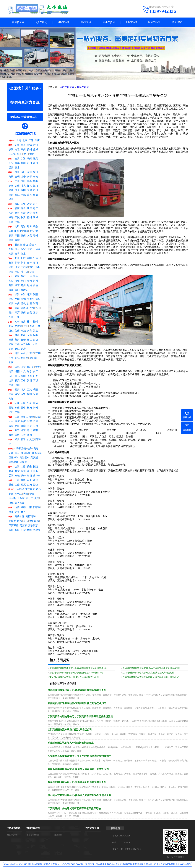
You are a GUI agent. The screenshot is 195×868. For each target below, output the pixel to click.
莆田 (11, 177)
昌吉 (26, 521)
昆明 (17, 336)
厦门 (23, 172)
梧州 (35, 322)
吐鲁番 (12, 521)
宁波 (23, 159)
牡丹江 (29, 499)
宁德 (36, 177)
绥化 (11, 503)
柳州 (23, 322)
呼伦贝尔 (37, 453)
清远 (11, 195)
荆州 (36, 281)
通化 (11, 485)
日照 (17, 218)
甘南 (36, 426)
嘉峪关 (24, 417)
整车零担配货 (33, 835)
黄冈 (11, 286)
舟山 (23, 163)
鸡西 (38, 490)
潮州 (36, 191)
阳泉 (29, 403)
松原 (23, 485)
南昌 (17, 308)
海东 (23, 431)
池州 (11, 240)
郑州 (17, 259)
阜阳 (17, 236)
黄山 (38, 231)
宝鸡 (29, 390)
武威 (17, 422)
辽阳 (11, 476)
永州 (17, 304)
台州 (29, 163)
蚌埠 (29, 227)
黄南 (35, 431)
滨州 (11, 222)
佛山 (35, 182)
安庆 (32, 231)
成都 (17, 367)
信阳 (11, 272)
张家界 (31, 299)
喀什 (11, 530)
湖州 (29, 159)
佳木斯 (12, 499)
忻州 (36, 408)
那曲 (11, 512)
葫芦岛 (37, 476)
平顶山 (37, 259)
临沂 (23, 218)
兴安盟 (34, 458)
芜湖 (23, 227)
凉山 (17, 385)
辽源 (35, 481)
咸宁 (17, 286)
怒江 (17, 349)
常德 (23, 299)
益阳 (38, 299)
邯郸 (11, 249)
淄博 (29, 209)
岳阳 (17, 299)
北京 (25, 141)
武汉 (17, 277)
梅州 (11, 200)
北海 (11, 326)
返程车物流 (132, 22)
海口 (17, 204)
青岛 (23, 209)
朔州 (17, 408)
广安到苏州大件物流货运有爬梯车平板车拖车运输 (74, 809)
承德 (38, 249)
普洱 (17, 340)
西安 (17, 390)
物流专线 (86, 22)
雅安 (17, 381)
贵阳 (17, 354)
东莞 (29, 182)
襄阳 (11, 281)
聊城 (36, 218)
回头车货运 (109, 22)
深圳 (23, 182)
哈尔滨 (20, 490)
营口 (29, 471)
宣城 (17, 240)
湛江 (11, 191)
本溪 (11, 471)
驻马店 (24, 272)
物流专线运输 (33, 828)
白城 (29, 485)
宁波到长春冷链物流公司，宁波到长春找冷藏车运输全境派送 (80, 717)
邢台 (17, 249)
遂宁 (29, 372)
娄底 (29, 304)
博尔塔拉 (34, 521)
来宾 (29, 331)
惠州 (17, 186)
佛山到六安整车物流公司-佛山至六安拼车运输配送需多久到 (79, 796)
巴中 (23, 381)
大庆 (26, 494)
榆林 (29, 394)
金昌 (32, 417)
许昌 (11, 268)
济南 (17, 209)
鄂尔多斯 (26, 453)
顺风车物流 (154, 22)
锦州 (23, 471)
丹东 (17, 471)
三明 (17, 177)
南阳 (32, 268)
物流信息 (58, 835)
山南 (29, 508)
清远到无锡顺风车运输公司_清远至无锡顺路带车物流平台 (76, 673)
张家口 (31, 249)
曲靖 (23, 336)
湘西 (36, 304)
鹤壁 (17, 263)
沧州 (11, 254)
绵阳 (17, 372)
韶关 (29, 186)
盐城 (36, 150)
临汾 (11, 413)
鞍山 (29, 467)
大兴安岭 (20, 503)
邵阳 (11, 299)
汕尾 (29, 195)
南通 (17, 150)
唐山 (26, 245)
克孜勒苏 (33, 526)
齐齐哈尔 (30, 490)
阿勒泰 (37, 530)
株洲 (23, 295)
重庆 (37, 141)
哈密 (20, 521)
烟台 (17, 213)
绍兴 (11, 163)
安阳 (11, 263)
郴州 (11, 304)
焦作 (29, 263)
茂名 (17, 191)
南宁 (17, 322)
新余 (11, 313)
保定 (23, 249)
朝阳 (29, 476)
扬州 (29, 150)
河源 (23, 195)
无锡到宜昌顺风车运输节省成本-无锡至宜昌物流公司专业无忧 (151, 669)
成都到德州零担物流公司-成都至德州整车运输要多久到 (77, 690)
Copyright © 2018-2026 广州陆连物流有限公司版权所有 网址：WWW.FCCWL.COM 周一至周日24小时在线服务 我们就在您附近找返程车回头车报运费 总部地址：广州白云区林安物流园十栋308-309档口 (98, 865)
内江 (36, 372)
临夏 (29, 426)
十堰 (29, 277)
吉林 (23, 481)
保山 (35, 336)
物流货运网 (18, 22)
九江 (38, 308)
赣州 (23, 313)
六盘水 (24, 354)
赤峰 (11, 453)
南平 (29, 177)
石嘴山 (24, 440)
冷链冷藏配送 (14, 828)
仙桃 (36, 286)
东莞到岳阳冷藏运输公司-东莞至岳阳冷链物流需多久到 (77, 782)
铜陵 (26, 231)
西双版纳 (26, 345)
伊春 (32, 494)
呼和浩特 (21, 449)
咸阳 (35, 390)
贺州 (17, 331)
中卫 (11, 444)
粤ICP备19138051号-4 (131, 849)
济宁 (29, 213)
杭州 (17, 159)
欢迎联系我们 (13, 835)
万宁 (29, 204)
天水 (11, 422)
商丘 (38, 268)
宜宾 (29, 376)
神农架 (24, 290)
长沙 (17, 295)
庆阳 (11, 426)
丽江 (29, 340)
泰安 (36, 213)
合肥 (17, 227)
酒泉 (36, 422)
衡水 (23, 254)
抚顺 (35, 467)
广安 (36, 376)
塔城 (29, 530)
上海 (19, 141)
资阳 (29, 381)
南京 (23, 145)
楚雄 (36, 340)
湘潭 (29, 295)
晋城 (11, 408)
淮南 (35, 227)
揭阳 (23, 191)
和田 (17, 530)
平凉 (29, 422)
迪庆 (23, 349)
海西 (29, 435)
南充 (17, 376)
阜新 (36, 471)
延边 (36, 485)
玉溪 (29, 336)
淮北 (20, 231)
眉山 (23, 376)
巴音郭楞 (13, 526)
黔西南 (24, 358)
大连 (23, 467)
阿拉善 (23, 462)
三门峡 (24, 268)
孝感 (29, 281)
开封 (23, 259)
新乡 (23, 263)
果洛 (17, 435)
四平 (29, 481)
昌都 (23, 508)
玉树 (23, 435)
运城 (29, 408)
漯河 (17, 268)
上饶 (17, 317)
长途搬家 (177, 22)
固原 (38, 440)
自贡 (23, 367)
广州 (17, 182)
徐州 (32, 154)
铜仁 (17, 358)
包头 (30, 449)
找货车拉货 (41, 22)
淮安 (20, 154)
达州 (11, 381)
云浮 (29, 191)
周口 (17, 272)
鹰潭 (17, 313)
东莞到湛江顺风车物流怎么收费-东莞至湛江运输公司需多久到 (78, 669)
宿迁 (26, 154)
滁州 (11, 236)
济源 (32, 272)
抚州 (11, 317)
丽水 (17, 168)
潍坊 (23, 213)
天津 (31, 141)
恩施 (29, 286)
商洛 (11, 399)
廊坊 (17, 254)
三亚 (23, 204)
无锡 (29, 145)
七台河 (21, 499)
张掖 (23, 422)
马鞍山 (12, 231)
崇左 (36, 331)
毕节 (11, 358)
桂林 (29, 322)
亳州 (36, 236)
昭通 (11, 340)
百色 (11, 331)
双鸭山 (18, 494)
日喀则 (37, 508)
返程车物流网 (67, 88)
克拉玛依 (30, 517)
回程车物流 (63, 22)
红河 (11, 345)
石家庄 (18, 245)
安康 (36, 394)
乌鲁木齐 (19, 517)
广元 (23, 372)
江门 (36, 186)
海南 (11, 435)
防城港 (18, 326)
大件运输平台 (92, 828)
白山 (17, 485)
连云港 (12, 154)
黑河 (37, 499)
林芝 (23, 512)
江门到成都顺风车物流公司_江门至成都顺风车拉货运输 (148, 673)
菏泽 (17, 222)
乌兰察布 (24, 458)
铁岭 (23, 476)
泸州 (38, 367)
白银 (38, 417)
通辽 (17, 453)
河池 (23, 331)
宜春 (36, 313)
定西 (17, 426)
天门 (17, 290)
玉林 (38, 326)
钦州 (26, 326)
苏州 (17, 145)
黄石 (23, 277)
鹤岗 (11, 494)
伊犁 (23, 530)
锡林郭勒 (13, 462)
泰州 (23, 150)
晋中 (23, 408)
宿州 (23, 236)
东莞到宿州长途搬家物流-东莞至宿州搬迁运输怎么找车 (77, 704)
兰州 (17, 417)
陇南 (23, 426)
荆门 (23, 281)
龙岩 (23, 177)
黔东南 (33, 358)
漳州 (29, 172)
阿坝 (36, 381)
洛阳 (29, 259)
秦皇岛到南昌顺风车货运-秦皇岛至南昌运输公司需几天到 (78, 769)
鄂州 (17, 281)
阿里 (17, 512)
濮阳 (36, 263)
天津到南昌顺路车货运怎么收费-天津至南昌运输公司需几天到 (151, 677)
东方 (35, 204)
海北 (29, 431)
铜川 (23, 390)
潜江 (11, 290)
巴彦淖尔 (13, 458)
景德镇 (24, 308)
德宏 (11, 349)
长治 (35, 403)
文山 (17, 345)
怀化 (23, 304)
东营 (11, 213)
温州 (11, 168)
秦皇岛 (33, 245)
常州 (35, 145)
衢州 (36, 163)
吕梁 (17, 413)
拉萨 (17, 508)
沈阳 (17, 467)
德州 (29, 218)
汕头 (23, 186)
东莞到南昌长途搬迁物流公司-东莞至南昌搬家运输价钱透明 (79, 756)
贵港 (32, 326)
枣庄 (35, 209)
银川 (17, 440)
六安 (29, 236)
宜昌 (35, 277)
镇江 (11, 150)
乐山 (11, 376)
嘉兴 (35, 159)
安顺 (38, 354)
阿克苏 (23, 526)
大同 (23, 403)
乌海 (36, 449)
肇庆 (36, 195)
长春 (17, 481)
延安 (17, 394)
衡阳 (35, 295)
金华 (17, 163)
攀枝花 (31, 367)
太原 (17, 403)
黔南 (11, 363)
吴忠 (32, 440)
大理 (34, 345)
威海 (11, 218)
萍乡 (32, 308)
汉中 (23, 394)
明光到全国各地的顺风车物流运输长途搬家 (71, 743)
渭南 (11, 394)
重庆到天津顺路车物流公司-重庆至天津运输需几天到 (74, 677)
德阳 (11, 372)
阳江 (17, 195)
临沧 (23, 340)
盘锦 (17, 476)
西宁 (17, 431)
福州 (17, 172)
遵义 (32, 354)
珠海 (11, 186)
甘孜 (11, 385)
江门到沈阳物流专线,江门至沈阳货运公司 (70, 730)
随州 (23, 286)
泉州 (35, 172)
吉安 (29, 313)
